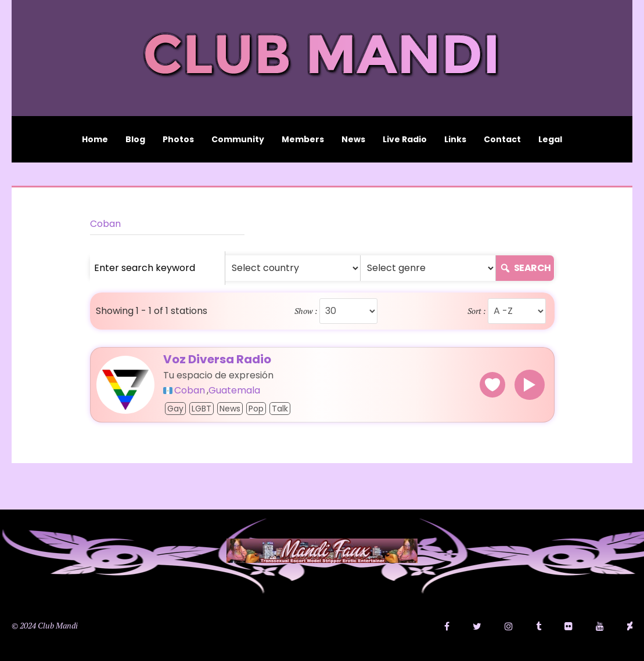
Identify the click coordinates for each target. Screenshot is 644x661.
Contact (502, 139)
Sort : (477, 311)
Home (95, 139)
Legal (550, 139)
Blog (135, 139)
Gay (175, 409)
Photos (178, 139)
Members (303, 139)
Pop (256, 409)
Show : (306, 311)
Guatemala (234, 391)
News (353, 139)
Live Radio (405, 139)
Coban (105, 224)
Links (455, 139)
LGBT (202, 409)
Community (238, 139)
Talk (280, 409)
